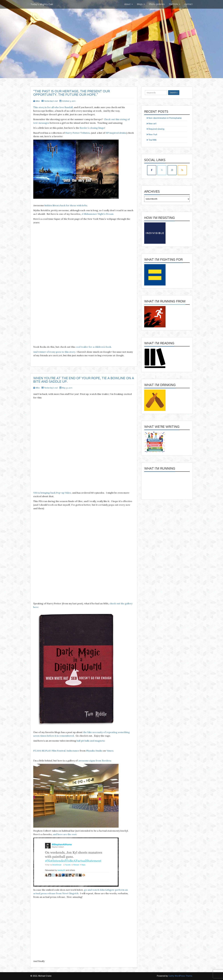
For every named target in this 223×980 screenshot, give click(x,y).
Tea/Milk (152, 140)
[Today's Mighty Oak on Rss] (182, 170)
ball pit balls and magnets (91, 741)
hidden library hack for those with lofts (66, 205)
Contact (189, 4)
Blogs (141, 4)
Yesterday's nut (51, 101)
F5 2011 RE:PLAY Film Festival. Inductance (56, 751)
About (128, 4)
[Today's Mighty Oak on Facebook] (152, 170)
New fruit (153, 135)
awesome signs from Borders (95, 761)
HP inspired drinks (116, 133)
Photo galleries (157, 4)
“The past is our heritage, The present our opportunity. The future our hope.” (72, 93)
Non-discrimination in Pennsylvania (165, 118)
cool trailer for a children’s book (93, 347)
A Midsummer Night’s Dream (98, 214)
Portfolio (175, 4)
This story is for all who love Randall (53, 107)
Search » (174, 93)
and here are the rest (65, 834)
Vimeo (110, 751)
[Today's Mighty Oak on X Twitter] (162, 170)
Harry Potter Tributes (78, 133)
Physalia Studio (94, 751)
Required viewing (156, 129)
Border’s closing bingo (92, 128)
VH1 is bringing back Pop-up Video (52, 493)
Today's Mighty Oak (42, 4)
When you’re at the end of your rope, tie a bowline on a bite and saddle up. (84, 380)
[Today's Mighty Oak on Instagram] (172, 170)
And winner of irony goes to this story (54, 352)
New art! (152, 124)
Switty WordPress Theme (180, 976)
